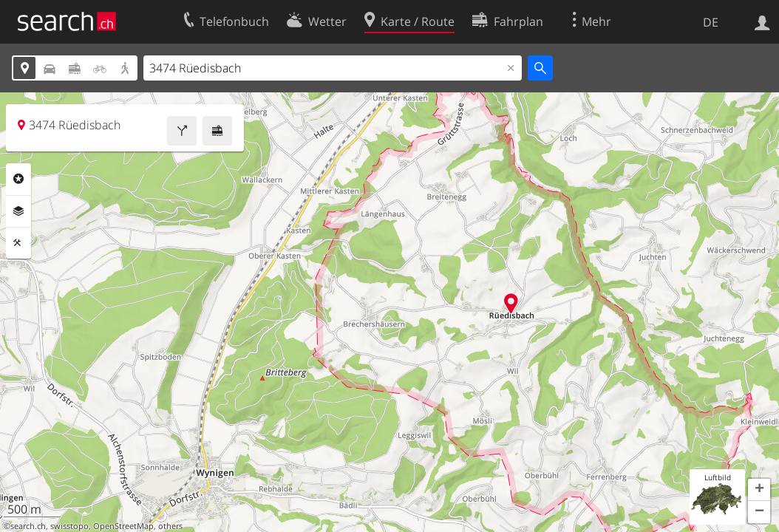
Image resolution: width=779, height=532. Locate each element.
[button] (759, 490)
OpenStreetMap (123, 526)
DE (711, 22)
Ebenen (18, 211)
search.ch (28, 526)
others (170, 526)
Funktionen (18, 243)
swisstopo (69, 526)
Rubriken (18, 179)
